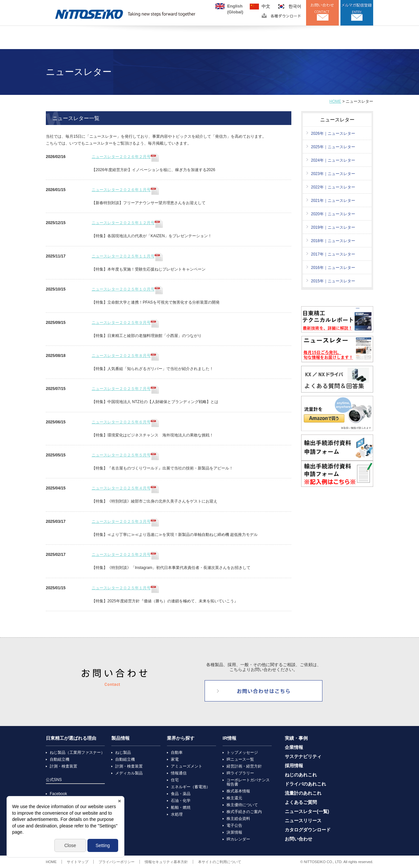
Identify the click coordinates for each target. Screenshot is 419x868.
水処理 (177, 814)
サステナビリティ (303, 757)
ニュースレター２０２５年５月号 (125, 455)
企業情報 (294, 747)
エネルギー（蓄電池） (191, 787)
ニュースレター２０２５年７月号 (125, 389)
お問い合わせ (299, 839)
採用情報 (294, 766)
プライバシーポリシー (117, 862)
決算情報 (234, 832)
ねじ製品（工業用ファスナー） (77, 753)
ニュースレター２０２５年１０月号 (127, 289)
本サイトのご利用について (220, 862)
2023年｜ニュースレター (333, 174)
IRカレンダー (238, 839)
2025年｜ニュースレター (333, 147)
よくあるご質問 (301, 802)
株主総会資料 (238, 819)
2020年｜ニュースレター (333, 214)
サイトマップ (78, 862)
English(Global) (235, 6)
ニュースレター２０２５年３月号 (125, 522)
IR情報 (229, 738)
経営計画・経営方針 (244, 766)
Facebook (58, 794)
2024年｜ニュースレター (333, 160)
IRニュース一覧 (240, 759)
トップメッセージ (242, 753)
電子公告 (234, 825)
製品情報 (120, 738)
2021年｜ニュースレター (333, 201)
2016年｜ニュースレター (333, 268)
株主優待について (242, 805)
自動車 (177, 753)
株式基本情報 (238, 791)
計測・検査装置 (64, 766)
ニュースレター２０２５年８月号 (125, 356)
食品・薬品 (181, 794)
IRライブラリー (240, 773)
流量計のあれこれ (303, 793)
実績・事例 (296, 738)
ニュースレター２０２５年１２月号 (127, 223)
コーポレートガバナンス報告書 (248, 782)
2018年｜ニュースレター (333, 241)
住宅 (175, 780)
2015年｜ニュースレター (333, 281)
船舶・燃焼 (181, 807)
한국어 (295, 6)
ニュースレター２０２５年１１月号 (127, 256)
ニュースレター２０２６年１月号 (125, 190)
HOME (335, 101)
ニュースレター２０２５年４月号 (125, 488)
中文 (266, 6)
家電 (175, 759)
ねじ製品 (123, 753)
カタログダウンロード (308, 830)
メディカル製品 (129, 773)
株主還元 (234, 798)
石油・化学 (181, 801)
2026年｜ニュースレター (333, 133)
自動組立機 (60, 759)
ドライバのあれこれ (305, 784)
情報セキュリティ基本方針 (166, 862)
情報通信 (179, 773)
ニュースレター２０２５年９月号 (125, 323)
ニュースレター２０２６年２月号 (125, 157)
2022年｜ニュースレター (333, 187)
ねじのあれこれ (301, 775)
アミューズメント (187, 766)
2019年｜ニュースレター (333, 227)
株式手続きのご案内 (244, 812)
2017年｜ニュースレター (333, 254)
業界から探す (181, 738)
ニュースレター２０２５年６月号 (125, 422)
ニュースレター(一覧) (307, 812)
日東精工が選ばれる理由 (71, 738)
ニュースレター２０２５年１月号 (125, 588)
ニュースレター (337, 120)
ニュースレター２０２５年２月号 (125, 555)
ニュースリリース (303, 821)
